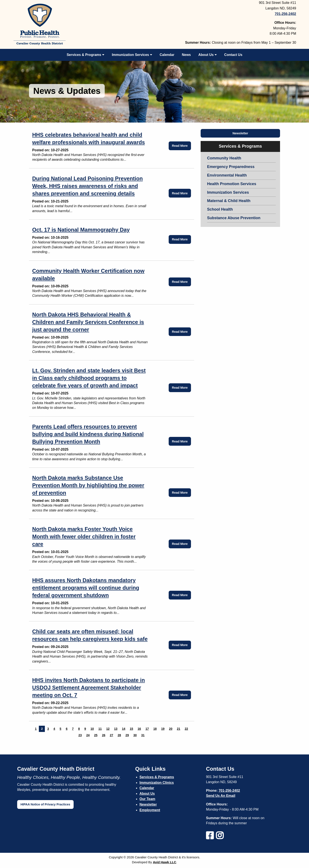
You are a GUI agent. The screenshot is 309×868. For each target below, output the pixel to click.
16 (139, 729)
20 (171, 729)
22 (186, 729)
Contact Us (233, 55)
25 (96, 735)
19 (163, 729)
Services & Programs (86, 55)
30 (135, 735)
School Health (220, 209)
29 (127, 735)
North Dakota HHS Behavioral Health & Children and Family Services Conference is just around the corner (88, 322)
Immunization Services (132, 55)
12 (108, 729)
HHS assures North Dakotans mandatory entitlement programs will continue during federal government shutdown (86, 588)
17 (147, 729)
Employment (150, 810)
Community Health (224, 158)
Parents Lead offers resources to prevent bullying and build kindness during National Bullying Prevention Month (88, 434)
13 (116, 729)
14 (124, 729)
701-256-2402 (229, 791)
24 (88, 735)
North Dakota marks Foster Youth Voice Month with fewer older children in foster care (84, 537)
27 (112, 735)
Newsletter (240, 133)
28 (119, 735)
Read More (180, 146)
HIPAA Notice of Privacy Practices (45, 804)
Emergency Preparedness (231, 167)
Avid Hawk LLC (164, 862)
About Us (208, 55)
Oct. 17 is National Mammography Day (81, 230)
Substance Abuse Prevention (234, 218)
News (186, 55)
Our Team (147, 799)
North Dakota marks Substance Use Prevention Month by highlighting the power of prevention (88, 485)
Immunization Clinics (157, 783)
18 (155, 729)
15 (132, 729)
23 (80, 735)
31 (143, 735)
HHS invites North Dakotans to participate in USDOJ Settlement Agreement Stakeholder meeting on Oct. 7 (89, 688)
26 (104, 735)
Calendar (167, 55)
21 (179, 729)
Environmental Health (227, 175)
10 (92, 729)
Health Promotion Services (232, 184)
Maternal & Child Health (229, 201)
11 (100, 729)
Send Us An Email (221, 796)
